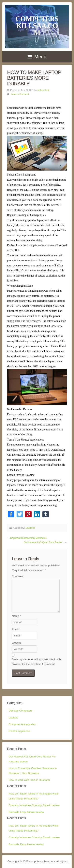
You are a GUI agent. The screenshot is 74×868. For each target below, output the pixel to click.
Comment (18, 576)
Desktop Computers (21, 711)
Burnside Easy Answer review (26, 812)
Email (16, 629)
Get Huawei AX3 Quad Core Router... (44, 542)
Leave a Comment (20, 94)
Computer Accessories (22, 724)
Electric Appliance (19, 731)
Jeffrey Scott (43, 90)
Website (17, 643)
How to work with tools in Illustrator (29, 780)
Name (16, 616)
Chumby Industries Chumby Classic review (34, 805)
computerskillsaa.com (37, 26)
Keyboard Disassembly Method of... (29, 538)
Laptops (30, 528)
